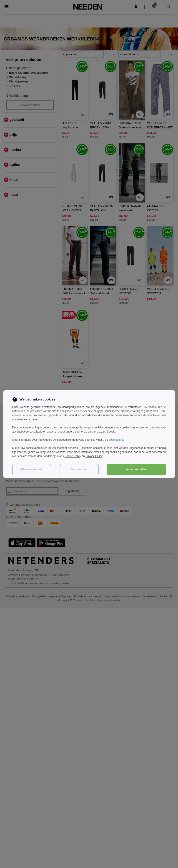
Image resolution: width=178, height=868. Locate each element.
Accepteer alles (136, 469)
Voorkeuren (79, 469)
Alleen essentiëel (32, 469)
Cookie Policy (73, 456)
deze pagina (116, 440)
